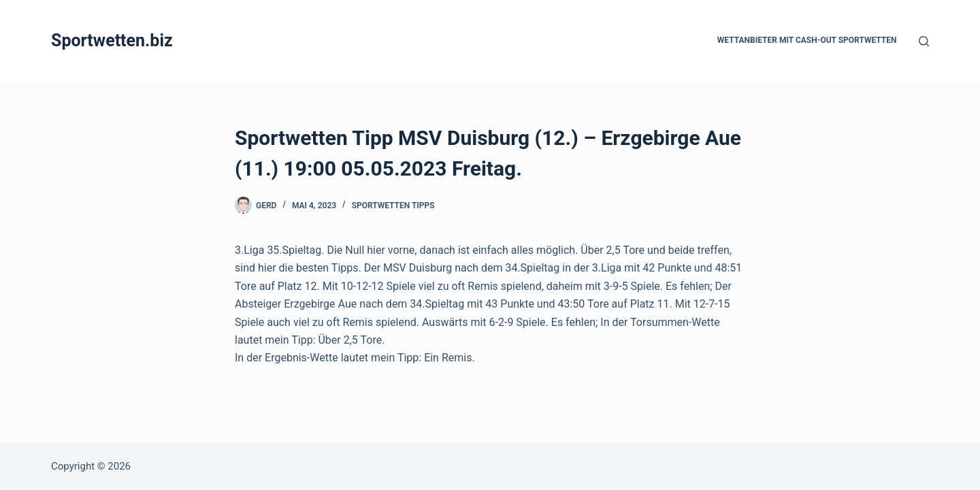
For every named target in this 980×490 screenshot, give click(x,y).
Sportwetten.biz (112, 40)
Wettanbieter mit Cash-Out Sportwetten (807, 40)
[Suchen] (924, 41)
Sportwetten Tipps (393, 206)
